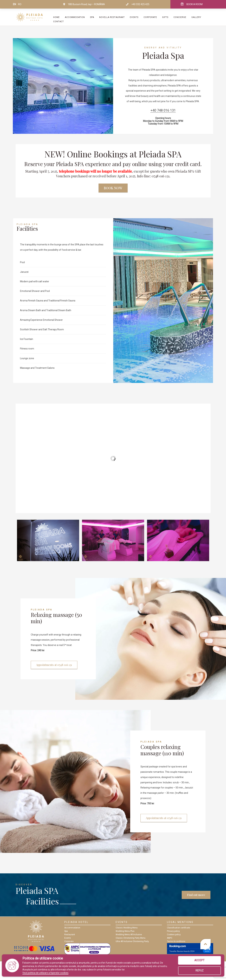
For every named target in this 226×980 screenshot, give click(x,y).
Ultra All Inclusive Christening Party (132, 941)
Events (134, 17)
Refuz (199, 971)
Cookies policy (174, 935)
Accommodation (75, 17)
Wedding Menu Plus (125, 931)
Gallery (196, 17)
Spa (66, 931)
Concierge (180, 17)
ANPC (170, 938)
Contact (59, 22)
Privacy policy (173, 931)
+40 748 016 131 (163, 110)
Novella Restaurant (112, 17)
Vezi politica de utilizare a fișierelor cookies (45, 973)
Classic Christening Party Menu (131, 938)
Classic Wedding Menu (127, 928)
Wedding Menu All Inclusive (129, 935)
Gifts (165, 17)
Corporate (150, 17)
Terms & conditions (176, 941)
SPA (92, 17)
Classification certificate (179, 928)
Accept (199, 960)
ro (20, 4)
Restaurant (70, 935)
